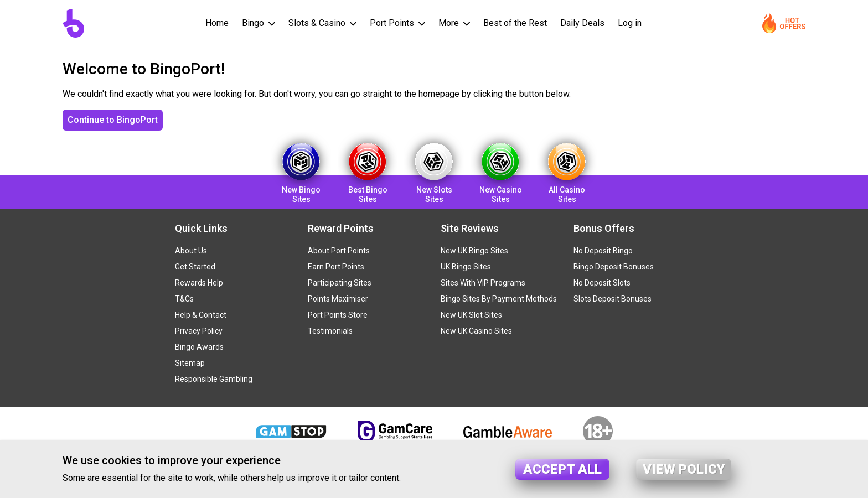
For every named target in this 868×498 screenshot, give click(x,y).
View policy (684, 469)
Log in (630, 23)
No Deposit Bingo (603, 251)
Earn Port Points (336, 267)
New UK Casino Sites (476, 331)
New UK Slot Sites (471, 315)
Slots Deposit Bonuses (613, 299)
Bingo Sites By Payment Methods (499, 299)
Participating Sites (340, 283)
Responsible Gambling (214, 379)
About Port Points (339, 251)
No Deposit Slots (602, 283)
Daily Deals (582, 23)
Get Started (195, 267)
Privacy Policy (199, 331)
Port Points (393, 23)
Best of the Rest (515, 23)
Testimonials (330, 331)
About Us (191, 251)
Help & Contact (201, 315)
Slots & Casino (318, 23)
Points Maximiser (338, 299)
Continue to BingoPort (113, 120)
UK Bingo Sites (466, 267)
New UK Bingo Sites (474, 251)
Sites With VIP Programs (483, 283)
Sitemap (190, 363)
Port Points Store (338, 315)
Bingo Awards (199, 347)
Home (217, 23)
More (450, 23)
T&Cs (184, 299)
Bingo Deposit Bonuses (614, 267)
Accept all (562, 469)
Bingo (254, 23)
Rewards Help (199, 283)
